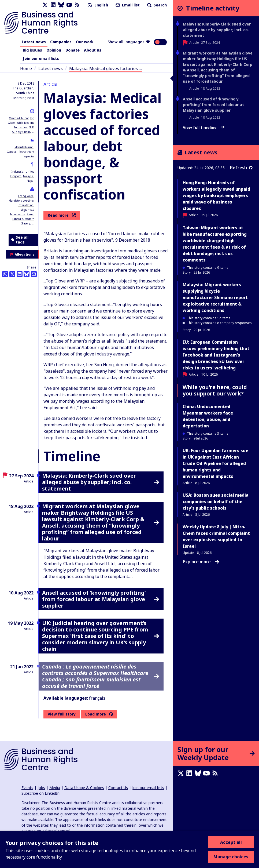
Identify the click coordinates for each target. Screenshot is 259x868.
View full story (62, 714)
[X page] (45, 5)
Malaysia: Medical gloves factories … (106, 68)
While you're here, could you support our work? (215, 390)
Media (55, 788)
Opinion (54, 50)
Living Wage (26, 196)
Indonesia (18, 172)
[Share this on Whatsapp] (5, 274)
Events (27, 788)
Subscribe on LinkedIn (40, 793)
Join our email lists (41, 58)
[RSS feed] (77, 5)
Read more (62, 215)
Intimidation (26, 205)
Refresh (241, 168)
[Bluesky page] (61, 5)
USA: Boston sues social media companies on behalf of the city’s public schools (216, 502)
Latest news (34, 42)
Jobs (41, 788)
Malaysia (28, 176)
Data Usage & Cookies (84, 788)
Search (156, 5)
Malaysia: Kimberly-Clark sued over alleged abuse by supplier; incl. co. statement (217, 30)
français (97, 698)
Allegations (22, 254)
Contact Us (118, 788)
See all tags (20, 240)
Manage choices (231, 857)
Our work (85, 42)
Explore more (201, 562)
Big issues (32, 50)
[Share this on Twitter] (12, 274)
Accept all (231, 842)
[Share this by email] (34, 274)
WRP (19, 123)
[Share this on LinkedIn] (20, 274)
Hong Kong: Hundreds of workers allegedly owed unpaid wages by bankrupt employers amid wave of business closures (216, 195)
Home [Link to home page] (26, 68)
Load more (96, 714)
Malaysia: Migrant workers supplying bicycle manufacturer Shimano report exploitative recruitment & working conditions (215, 297)
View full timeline (204, 128)
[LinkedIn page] (53, 5)
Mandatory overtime (21, 201)
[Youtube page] (69, 5)
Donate (73, 50)
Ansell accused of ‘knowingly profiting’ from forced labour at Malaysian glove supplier (213, 105)
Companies (61, 42)
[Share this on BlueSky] (27, 274)
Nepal (31, 181)
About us (93, 50)
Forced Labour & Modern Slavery (23, 219)
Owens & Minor (18, 118)
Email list (127, 5)
